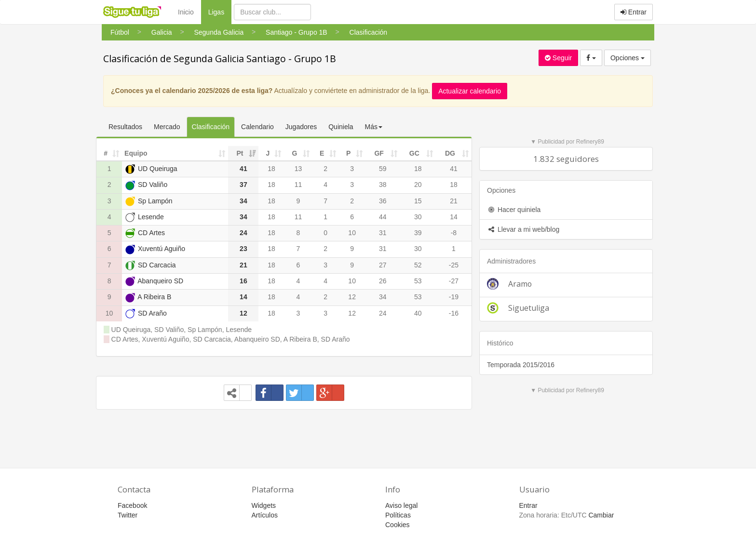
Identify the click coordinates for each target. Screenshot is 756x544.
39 (418, 233)
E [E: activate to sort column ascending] (322, 153)
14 (454, 217)
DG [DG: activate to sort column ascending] (450, 153)
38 (383, 185)
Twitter (128, 515)
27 (383, 265)
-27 (454, 281)
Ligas (220, 11)
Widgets (264, 505)
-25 (454, 265)
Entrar (634, 12)
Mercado (167, 127)
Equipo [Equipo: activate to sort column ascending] (136, 153)
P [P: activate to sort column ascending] (348, 153)
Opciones (628, 58)
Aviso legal (401, 505)
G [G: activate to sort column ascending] (295, 153)
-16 (454, 313)
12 (352, 297)
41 (454, 169)
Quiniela (341, 127)
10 (352, 233)
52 (418, 265)
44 (383, 217)
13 (298, 169)
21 (454, 201)
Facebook (132, 505)
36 (383, 201)
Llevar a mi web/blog (523, 229)
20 (418, 185)
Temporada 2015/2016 (521, 365)
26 (383, 281)
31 (383, 233)
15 (418, 201)
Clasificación (211, 127)
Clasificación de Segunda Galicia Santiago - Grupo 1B (220, 59)
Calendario (257, 127)
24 (383, 313)
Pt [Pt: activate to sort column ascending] (240, 153)
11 (298, 185)
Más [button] (374, 127)
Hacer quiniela (514, 210)
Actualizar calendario (470, 91)
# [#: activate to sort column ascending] (106, 153)
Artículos (265, 515)
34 (383, 297)
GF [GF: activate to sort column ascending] (379, 153)
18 (271, 169)
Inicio (186, 12)
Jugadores (301, 127)
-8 (454, 233)
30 (418, 217)
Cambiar (601, 515)
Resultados (125, 127)
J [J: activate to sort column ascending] (268, 153)
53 (418, 281)
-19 (454, 297)
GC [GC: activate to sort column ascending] (414, 153)
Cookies (398, 525)
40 (418, 313)
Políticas (398, 515)
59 (383, 169)
